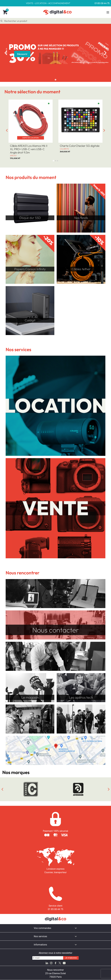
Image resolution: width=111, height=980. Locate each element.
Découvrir (22, 54)
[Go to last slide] (7, 130)
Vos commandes (42, 928)
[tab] (55, 80)
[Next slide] (105, 53)
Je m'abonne (71, 958)
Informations (40, 945)
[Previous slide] (6, 53)
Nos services (40, 936)
